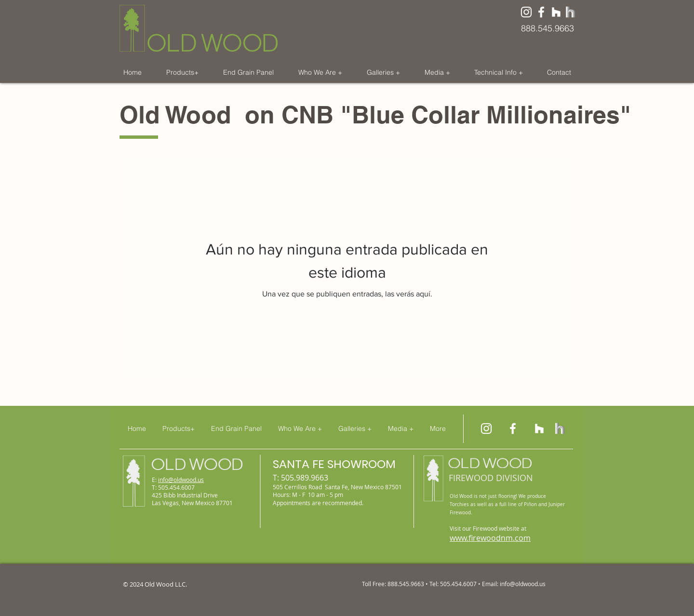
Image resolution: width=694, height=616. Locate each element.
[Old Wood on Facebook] (541, 12)
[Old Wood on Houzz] (556, 12)
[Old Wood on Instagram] (486, 429)
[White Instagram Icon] (526, 12)
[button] (182, 72)
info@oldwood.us (181, 480)
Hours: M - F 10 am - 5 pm (308, 495)
